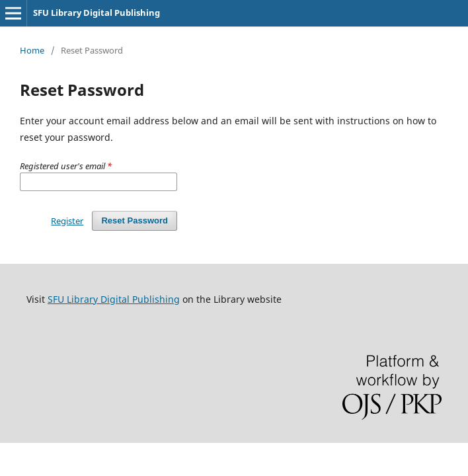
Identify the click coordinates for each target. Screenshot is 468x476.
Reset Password (135, 220)
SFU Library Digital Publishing (97, 13)
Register (67, 221)
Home (32, 50)
